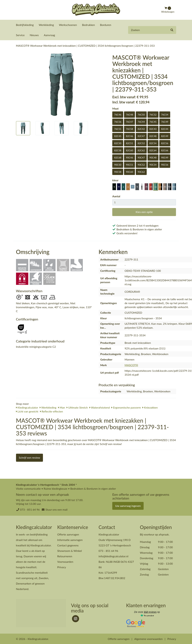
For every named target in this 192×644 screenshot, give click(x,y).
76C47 (129, 122)
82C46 (129, 136)
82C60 (129, 150)
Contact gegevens (68, 545)
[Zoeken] (172, 30)
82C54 (153, 143)
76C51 (118, 129)
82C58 (118, 150)
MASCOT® (131, 365)
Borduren (106, 25)
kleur (115, 180)
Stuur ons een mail (56, 509)
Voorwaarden (65, 561)
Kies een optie (144, 212)
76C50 (141, 114)
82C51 (129, 143)
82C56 (165, 143)
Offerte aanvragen (68, 534)
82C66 (165, 150)
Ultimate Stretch (77, 407)
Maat (115, 108)
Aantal (116, 196)
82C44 (165, 129)
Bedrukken (88, 25)
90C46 (129, 157)
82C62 (141, 150)
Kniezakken (150, 407)
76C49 (165, 122)
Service (20, 35)
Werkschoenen (68, 25)
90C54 (153, 164)
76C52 (153, 114)
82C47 (141, 136)
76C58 (129, 129)
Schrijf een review (30, 457)
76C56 (118, 122)
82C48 (153, 136)
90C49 (165, 157)
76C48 (129, 114)
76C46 (118, 114)
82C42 (141, 129)
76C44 (141, 122)
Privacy (62, 567)
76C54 (165, 114)
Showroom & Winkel (70, 551)
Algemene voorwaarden (148, 639)
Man (62, 407)
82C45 (118, 136)
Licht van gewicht (27, 411)
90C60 (129, 172)
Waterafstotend (100, 407)
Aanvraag (49, 35)
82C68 (118, 157)
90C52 (141, 164)
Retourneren (65, 556)
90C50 (118, 164)
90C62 (141, 172)
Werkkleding (46, 25)
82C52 (141, 143)
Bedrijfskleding (25, 25)
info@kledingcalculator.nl (114, 556)
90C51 (129, 164)
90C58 (118, 172)
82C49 (165, 136)
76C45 (153, 122)
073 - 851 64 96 (30, 509)
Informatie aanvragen (70, 540)
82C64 (153, 150)
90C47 (141, 157)
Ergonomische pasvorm (126, 407)
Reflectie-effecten (52, 411)
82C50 (118, 143)
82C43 (153, 129)
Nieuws (34, 35)
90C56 (165, 164)
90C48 (153, 157)
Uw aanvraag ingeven (128, 506)
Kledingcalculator (27, 407)
